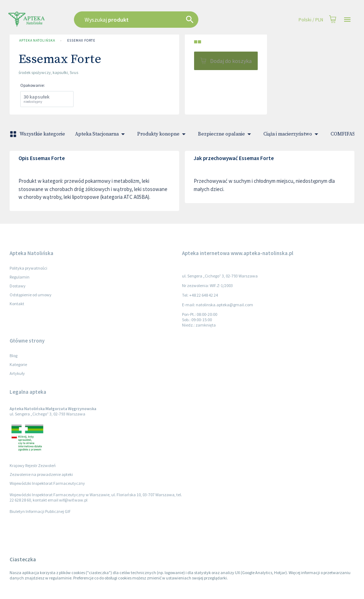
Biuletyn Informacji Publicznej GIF (40, 511)
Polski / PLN (311, 20)
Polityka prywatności (28, 268)
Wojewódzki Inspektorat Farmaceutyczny (47, 483)
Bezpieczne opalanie (226, 134)
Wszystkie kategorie (38, 134)
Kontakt (17, 304)
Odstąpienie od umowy (31, 295)
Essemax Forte (81, 41)
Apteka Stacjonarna (101, 134)
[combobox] (154, 20)
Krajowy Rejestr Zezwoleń (33, 465)
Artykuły (17, 373)
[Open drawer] (347, 20)
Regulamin (20, 277)
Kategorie (18, 364)
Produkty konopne (163, 134)
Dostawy (18, 286)
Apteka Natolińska (37, 41)
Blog (14, 356)
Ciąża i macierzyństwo (292, 134)
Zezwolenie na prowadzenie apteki (41, 474)
